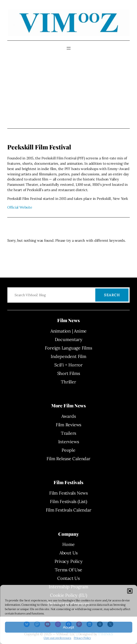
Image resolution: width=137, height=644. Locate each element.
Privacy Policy (82, 638)
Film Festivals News (68, 493)
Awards (69, 416)
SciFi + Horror (68, 365)
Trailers (68, 433)
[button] (130, 591)
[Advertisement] (68, 90)
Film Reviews (68, 425)
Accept (69, 627)
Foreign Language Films (68, 348)
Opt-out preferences (57, 638)
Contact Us (68, 578)
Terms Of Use (68, 570)
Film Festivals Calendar (69, 510)
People (68, 450)
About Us (68, 553)
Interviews (69, 442)
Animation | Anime (68, 331)
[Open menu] (69, 48)
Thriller (68, 382)
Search (112, 295)
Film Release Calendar (68, 459)
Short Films (69, 373)
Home (68, 544)
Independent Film (68, 356)
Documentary (69, 339)
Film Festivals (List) (68, 501)
